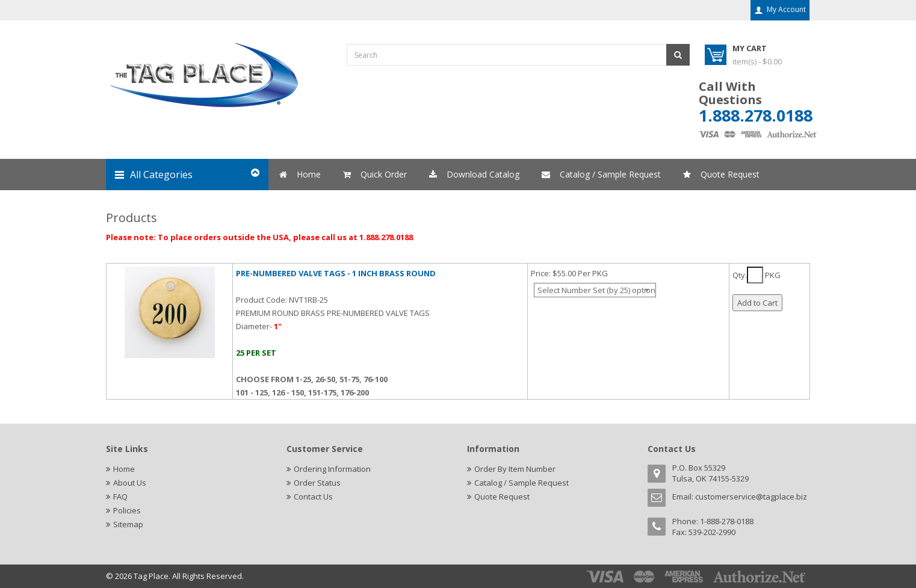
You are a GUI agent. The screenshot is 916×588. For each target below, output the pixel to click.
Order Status (317, 483)
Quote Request (502, 497)
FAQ (120, 497)
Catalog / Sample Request (521, 483)
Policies (127, 510)
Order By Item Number (515, 469)
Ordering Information (332, 469)
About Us (130, 483)
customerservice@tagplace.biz (751, 497)
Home (124, 469)
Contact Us (313, 497)
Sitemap (128, 524)
